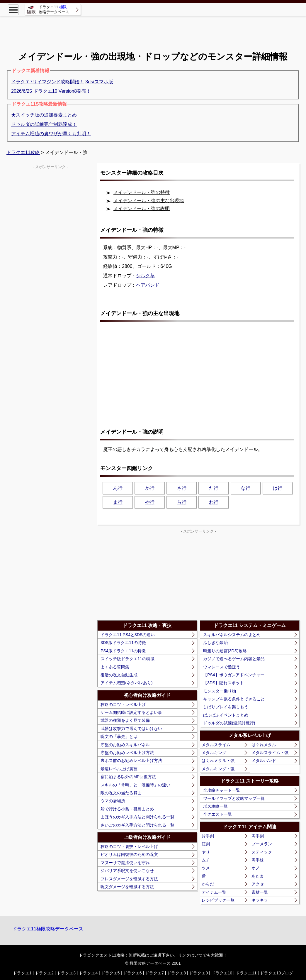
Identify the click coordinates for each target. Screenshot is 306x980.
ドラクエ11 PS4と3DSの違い (128, 635)
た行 (214, 488)
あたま (258, 876)
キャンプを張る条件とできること (234, 699)
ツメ (206, 868)
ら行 (182, 502)
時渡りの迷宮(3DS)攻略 (225, 651)
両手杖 (258, 860)
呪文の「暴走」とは (119, 736)
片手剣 (208, 836)
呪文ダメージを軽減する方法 (127, 887)
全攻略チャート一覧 (222, 790)
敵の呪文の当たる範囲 (121, 793)
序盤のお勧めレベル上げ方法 (127, 753)
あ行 (118, 488)
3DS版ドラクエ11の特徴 (123, 643)
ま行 (118, 502)
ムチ (206, 860)
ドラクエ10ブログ (277, 973)
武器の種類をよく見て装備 (125, 720)
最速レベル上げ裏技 (119, 769)
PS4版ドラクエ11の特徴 (123, 651)
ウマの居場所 (113, 801)
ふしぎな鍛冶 (215, 643)
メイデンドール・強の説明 (142, 208)
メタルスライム (216, 745)
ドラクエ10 (222, 973)
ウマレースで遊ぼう (222, 667)
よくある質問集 (115, 667)
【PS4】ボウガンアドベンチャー (234, 675)
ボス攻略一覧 (215, 806)
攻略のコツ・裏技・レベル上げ (129, 846)
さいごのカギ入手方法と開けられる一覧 (137, 825)
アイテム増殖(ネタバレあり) (126, 683)
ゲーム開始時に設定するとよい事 (131, 712)
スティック (262, 852)
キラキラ (260, 900)
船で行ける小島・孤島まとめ (127, 809)
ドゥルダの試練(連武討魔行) (229, 723)
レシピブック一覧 (218, 900)
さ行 (182, 488)
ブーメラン (262, 844)
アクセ (258, 884)
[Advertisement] (153, 29)
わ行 (214, 502)
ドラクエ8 (176, 973)
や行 (150, 502)
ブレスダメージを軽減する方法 (129, 879)
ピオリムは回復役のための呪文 (129, 854)
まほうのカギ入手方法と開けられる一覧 (137, 817)
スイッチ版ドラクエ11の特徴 (127, 659)
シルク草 (145, 276)
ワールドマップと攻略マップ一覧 (234, 798)
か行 (150, 488)
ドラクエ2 (44, 973)
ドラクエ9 (198, 973)
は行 (278, 488)
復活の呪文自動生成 (119, 675)
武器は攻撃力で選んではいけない (131, 729)
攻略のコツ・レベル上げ (123, 704)
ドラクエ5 (110, 973)
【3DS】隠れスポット (223, 683)
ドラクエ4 (88, 973)
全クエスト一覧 (217, 814)
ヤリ (206, 852)
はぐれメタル (264, 745)
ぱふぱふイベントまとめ (226, 715)
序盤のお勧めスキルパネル (125, 745)
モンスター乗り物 (220, 691)
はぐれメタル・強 (218, 761)
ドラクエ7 (154, 973)
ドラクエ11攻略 (23, 152)
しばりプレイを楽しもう (226, 707)
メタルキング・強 (218, 769)
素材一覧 (260, 892)
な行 (246, 488)
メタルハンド (264, 761)
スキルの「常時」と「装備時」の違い (135, 785)
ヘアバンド (148, 285)
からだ (208, 884)
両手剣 (258, 836)
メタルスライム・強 (270, 753)
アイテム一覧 (214, 892)
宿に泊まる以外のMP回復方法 (128, 777)
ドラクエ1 (22, 973)
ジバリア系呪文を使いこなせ (127, 871)
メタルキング (214, 753)
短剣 (206, 844)
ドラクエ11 (246, 973)
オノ (256, 868)
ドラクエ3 (66, 973)
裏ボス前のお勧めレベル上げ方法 (131, 761)
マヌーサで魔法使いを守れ (125, 863)
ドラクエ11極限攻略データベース (48, 929)
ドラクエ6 (132, 973)
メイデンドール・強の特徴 (142, 192)
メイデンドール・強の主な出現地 (149, 201)
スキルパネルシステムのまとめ (232, 635)
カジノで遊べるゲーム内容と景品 (234, 659)
